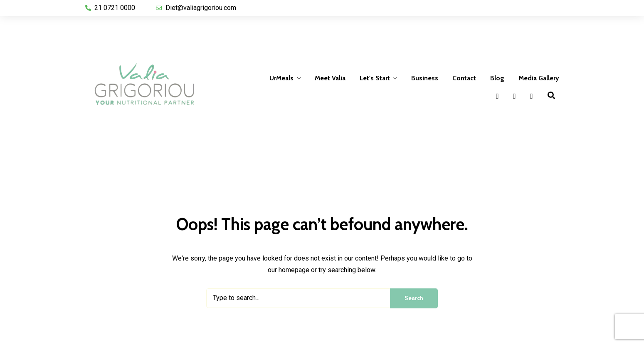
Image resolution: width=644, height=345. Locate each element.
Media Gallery (539, 78)
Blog (497, 78)
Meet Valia (330, 78)
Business (425, 78)
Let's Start (375, 78)
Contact (464, 78)
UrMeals (281, 78)
